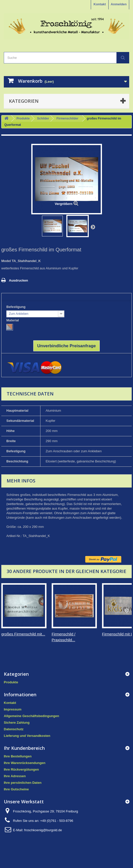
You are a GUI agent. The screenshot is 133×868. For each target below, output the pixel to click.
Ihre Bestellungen (18, 756)
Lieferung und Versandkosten (27, 736)
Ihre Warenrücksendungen (25, 763)
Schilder (43, 118)
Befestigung (16, 307)
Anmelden (119, 4)
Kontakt (100, 4)
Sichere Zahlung (17, 723)
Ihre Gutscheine (16, 789)
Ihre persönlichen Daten (23, 783)
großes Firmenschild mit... (23, 634)
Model (6, 261)
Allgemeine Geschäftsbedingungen (31, 716)
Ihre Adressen (15, 776)
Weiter (93, 227)
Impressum (13, 709)
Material (13, 320)
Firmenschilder (67, 118)
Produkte (23, 118)
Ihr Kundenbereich (24, 748)
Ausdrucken (18, 280)
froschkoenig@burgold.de (43, 830)
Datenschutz (14, 729)
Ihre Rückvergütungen (21, 769)
